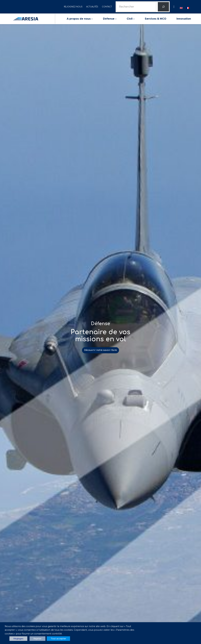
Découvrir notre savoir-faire (100, 350)
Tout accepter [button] (58, 639)
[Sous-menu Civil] (134, 19)
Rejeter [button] (37, 639)
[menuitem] (181, 7)
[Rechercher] (163, 7)
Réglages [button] (18, 639)
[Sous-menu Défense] (116, 19)
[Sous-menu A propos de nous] (92, 19)
